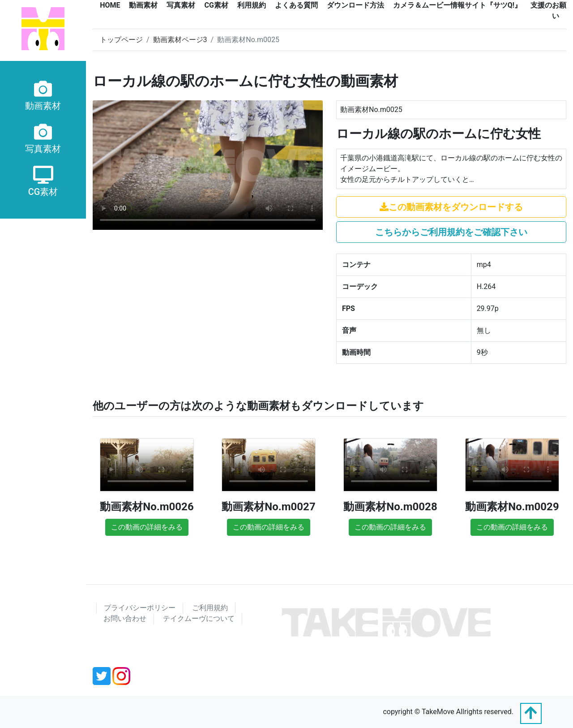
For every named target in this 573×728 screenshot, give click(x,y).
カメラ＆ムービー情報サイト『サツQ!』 (457, 5)
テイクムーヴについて (199, 618)
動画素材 (143, 5)
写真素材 (181, 5)
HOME (110, 5)
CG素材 (216, 5)
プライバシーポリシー (140, 608)
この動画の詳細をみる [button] (147, 527)
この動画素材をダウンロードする (451, 207)
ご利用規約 (210, 608)
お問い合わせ (125, 618)
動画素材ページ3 (180, 40)
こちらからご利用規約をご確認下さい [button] (451, 232)
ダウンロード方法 (355, 5)
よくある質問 (296, 5)
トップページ (121, 40)
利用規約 (252, 5)
